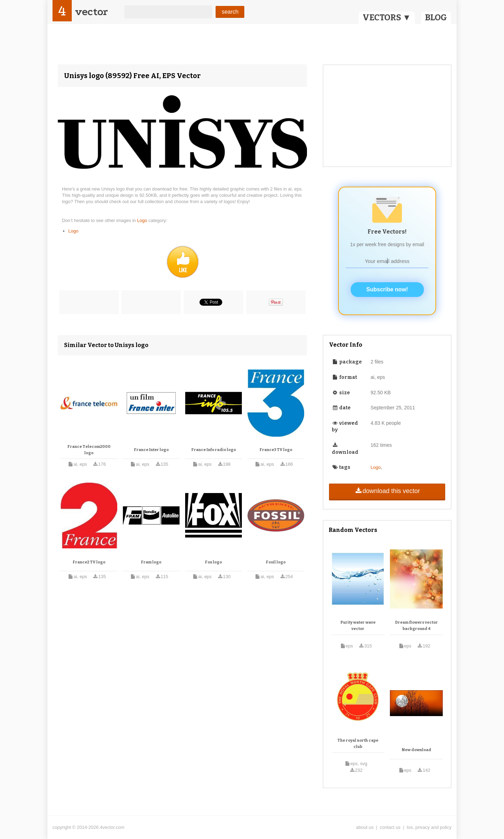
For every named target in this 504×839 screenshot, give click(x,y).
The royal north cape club (358, 744)
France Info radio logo (214, 450)
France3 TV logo (276, 450)
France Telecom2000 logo (89, 450)
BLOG (436, 18)
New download (416, 750)
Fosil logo (276, 562)
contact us (390, 827)
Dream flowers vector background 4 (416, 626)
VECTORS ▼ (387, 18)
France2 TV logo (89, 562)
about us (365, 827)
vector (91, 12)
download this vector (387, 491)
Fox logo (213, 562)
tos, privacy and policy (429, 827)
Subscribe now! (387, 289)
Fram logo (151, 562)
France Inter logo (151, 450)
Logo (143, 220)
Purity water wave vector (358, 626)
